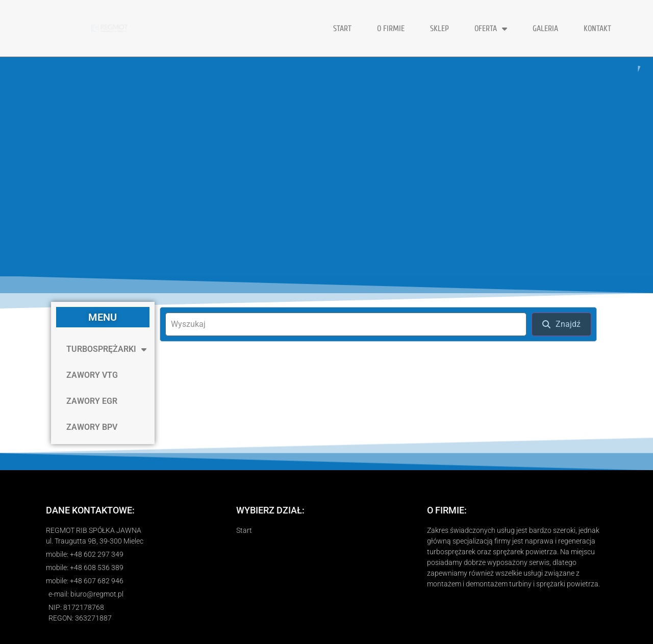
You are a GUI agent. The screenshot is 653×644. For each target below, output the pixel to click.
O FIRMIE (391, 29)
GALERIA (545, 29)
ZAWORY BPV (92, 427)
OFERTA (491, 29)
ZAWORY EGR (92, 401)
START (342, 29)
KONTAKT (597, 29)
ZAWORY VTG (92, 375)
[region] (326, 167)
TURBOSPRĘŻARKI (106, 349)
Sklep (439, 29)
